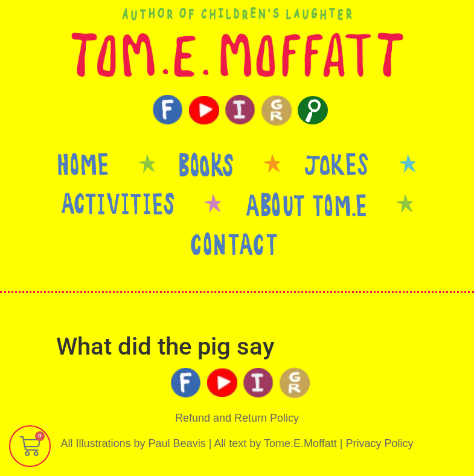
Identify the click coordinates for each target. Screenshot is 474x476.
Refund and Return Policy (237, 418)
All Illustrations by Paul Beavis (133, 443)
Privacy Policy (379, 443)
